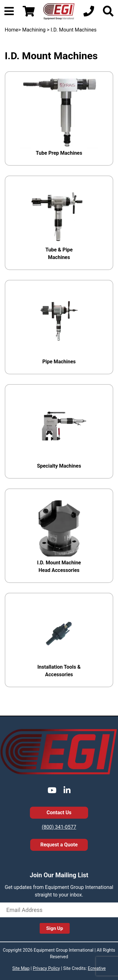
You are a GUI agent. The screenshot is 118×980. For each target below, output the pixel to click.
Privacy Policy (46, 968)
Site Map (21, 968)
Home (11, 30)
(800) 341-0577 (59, 827)
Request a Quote (59, 845)
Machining (34, 30)
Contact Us (59, 813)
